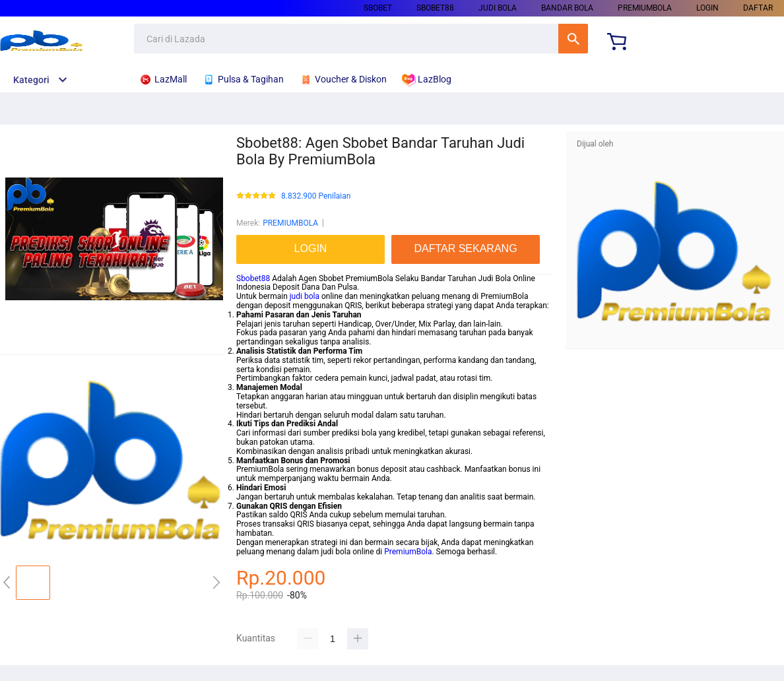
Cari (573, 39)
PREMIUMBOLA (645, 8)
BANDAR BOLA (567, 8)
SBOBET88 (435, 8)
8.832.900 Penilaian (316, 196)
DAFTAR (758, 8)
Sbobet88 (253, 278)
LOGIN (707, 8)
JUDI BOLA (498, 8)
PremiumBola (408, 552)
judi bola (305, 296)
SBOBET (378, 8)
